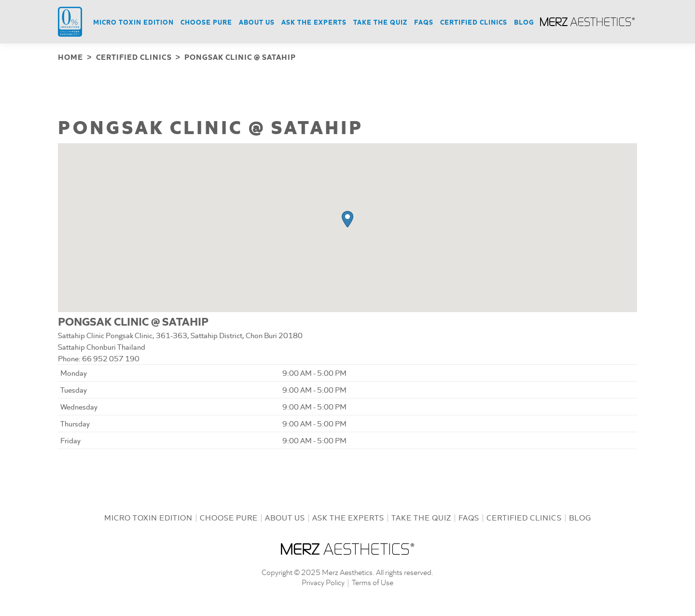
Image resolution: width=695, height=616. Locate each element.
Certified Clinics (524, 516)
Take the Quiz (421, 516)
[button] (347, 218)
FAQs (469, 516)
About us (285, 516)
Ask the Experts (348, 516)
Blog (580, 516)
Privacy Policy (323, 581)
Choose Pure (229, 516)
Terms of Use (373, 581)
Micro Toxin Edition (148, 516)
